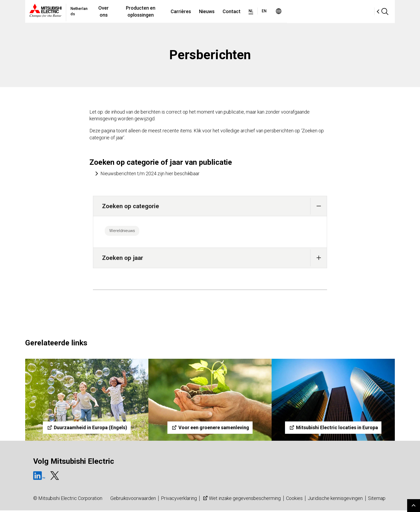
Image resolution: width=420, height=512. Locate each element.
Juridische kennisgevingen (335, 500)
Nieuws (260, 11)
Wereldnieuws (124, 231)
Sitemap (377, 500)
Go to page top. (414, 506)
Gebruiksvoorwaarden (133, 500)
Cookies (294, 500)
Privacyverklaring (179, 500)
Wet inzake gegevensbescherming (241, 500)
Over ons (141, 11)
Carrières (234, 11)
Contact (285, 11)
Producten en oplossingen (187, 11)
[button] (319, 206)
